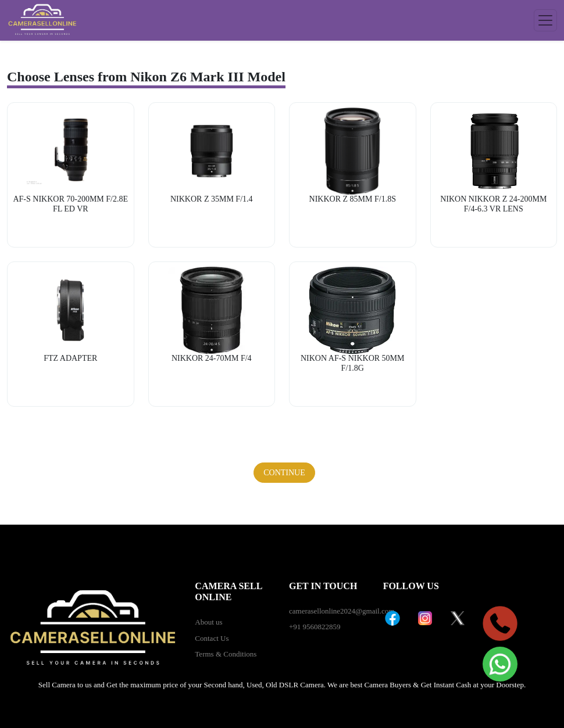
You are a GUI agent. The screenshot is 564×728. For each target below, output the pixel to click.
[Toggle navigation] (545, 20)
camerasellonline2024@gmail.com (342, 611)
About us (208, 622)
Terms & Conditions (226, 654)
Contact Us (212, 638)
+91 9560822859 (315, 627)
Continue (284, 473)
